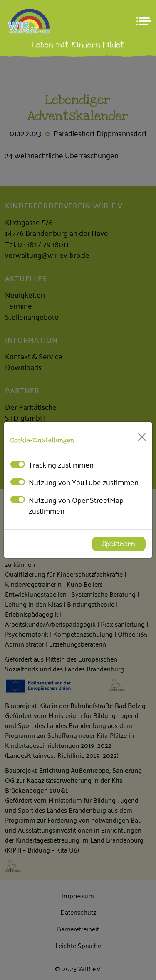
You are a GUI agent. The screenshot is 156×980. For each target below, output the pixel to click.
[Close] (142, 437)
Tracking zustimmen (61, 464)
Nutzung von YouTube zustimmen (84, 482)
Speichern (119, 544)
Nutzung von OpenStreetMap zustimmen (76, 505)
